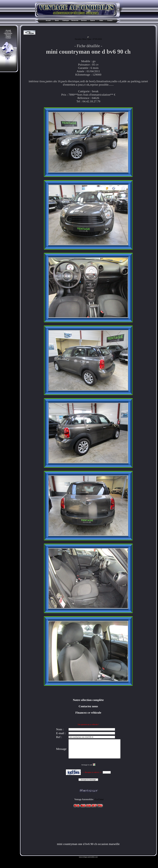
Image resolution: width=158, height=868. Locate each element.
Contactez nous (88, 706)
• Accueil (8, 30)
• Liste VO (8, 32)
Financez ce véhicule (88, 713)
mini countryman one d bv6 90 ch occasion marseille (88, 848)
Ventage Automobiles (84, 803)
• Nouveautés (8, 33)
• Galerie (8, 36)
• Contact (8, 38)
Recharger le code (87, 769)
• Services (8, 35)
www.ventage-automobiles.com (88, 861)
